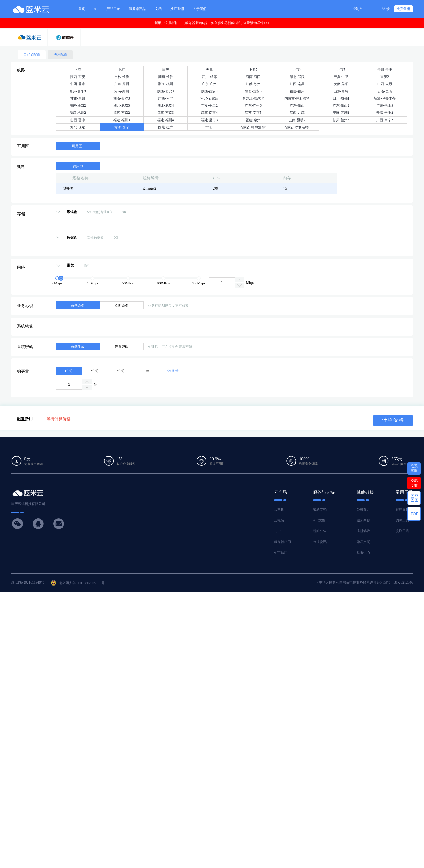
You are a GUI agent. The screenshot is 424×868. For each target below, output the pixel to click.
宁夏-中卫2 (210, 105)
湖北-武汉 (297, 77)
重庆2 (385, 77)
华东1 (210, 127)
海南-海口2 (78, 105)
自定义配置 (32, 54)
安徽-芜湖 (341, 84)
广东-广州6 (253, 105)
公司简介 (363, 509)
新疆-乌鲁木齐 (385, 98)
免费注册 (404, 9)
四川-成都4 (341, 98)
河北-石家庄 (209, 98)
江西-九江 (297, 113)
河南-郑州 (122, 91)
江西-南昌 (297, 84)
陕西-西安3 (166, 91)
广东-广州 (209, 84)
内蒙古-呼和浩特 (297, 98)
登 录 (386, 9)
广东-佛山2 (341, 105)
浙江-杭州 (166, 84)
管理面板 (402, 509)
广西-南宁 (166, 98)
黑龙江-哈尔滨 (253, 98)
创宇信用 (281, 553)
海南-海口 (253, 77)
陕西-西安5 (253, 91)
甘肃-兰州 (78, 98)
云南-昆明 (385, 91)
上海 (78, 70)
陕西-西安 (78, 77)
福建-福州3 (122, 120)
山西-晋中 (78, 120)
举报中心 (363, 553)
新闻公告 (320, 531)
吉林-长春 (122, 77)
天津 (209, 70)
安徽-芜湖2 (341, 113)
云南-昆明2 (297, 120)
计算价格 (393, 420)
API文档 (319, 520)
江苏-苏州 (253, 84)
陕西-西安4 (210, 91)
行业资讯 (320, 542)
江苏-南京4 (210, 113)
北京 (122, 70)
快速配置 (60, 54)
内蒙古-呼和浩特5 (253, 127)
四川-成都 (209, 77)
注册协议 (363, 531)
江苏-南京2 (122, 113)
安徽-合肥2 (385, 113)
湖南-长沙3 (122, 98)
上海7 (253, 70)
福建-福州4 (166, 120)
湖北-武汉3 (122, 105)
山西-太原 (385, 84)
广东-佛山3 (385, 105)
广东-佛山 (297, 105)
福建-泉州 (253, 120)
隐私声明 (363, 542)
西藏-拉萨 (166, 127)
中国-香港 (78, 84)
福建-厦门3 (210, 120)
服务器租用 (282, 542)
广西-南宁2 (385, 120)
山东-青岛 (341, 91)
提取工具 (402, 531)
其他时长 (172, 371)
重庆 (166, 70)
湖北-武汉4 (166, 105)
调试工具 (402, 520)
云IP (277, 531)
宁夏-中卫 (341, 77)
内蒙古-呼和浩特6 (297, 127)
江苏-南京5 (253, 113)
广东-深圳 (122, 84)
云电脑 (279, 520)
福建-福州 (297, 91)
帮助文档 (320, 509)
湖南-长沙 (166, 77)
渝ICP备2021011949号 (28, 582)
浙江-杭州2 (78, 113)
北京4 (297, 70)
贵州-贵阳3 (78, 91)
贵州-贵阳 (385, 70)
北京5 (341, 70)
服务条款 (363, 520)
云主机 (279, 509)
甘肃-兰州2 (341, 120)
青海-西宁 (122, 127)
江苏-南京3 (166, 113)
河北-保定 (78, 127)
